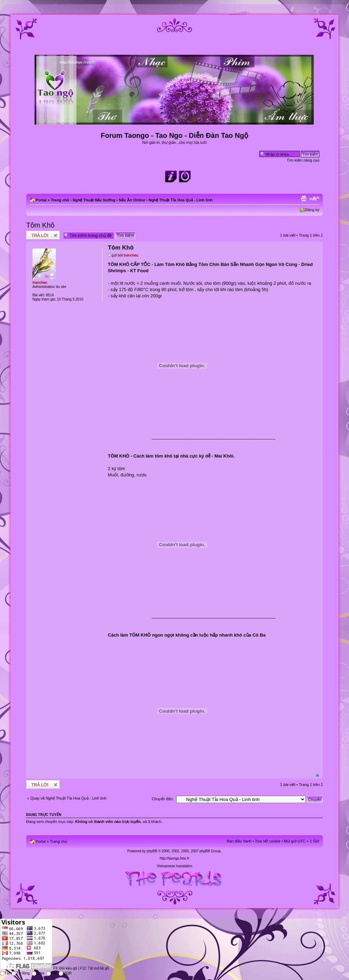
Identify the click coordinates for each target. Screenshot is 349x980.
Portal (41, 200)
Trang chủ (60, 200)
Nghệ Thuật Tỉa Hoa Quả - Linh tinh (181, 200)
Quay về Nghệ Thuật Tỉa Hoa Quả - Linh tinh (68, 798)
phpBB (152, 851)
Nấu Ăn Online (132, 200)
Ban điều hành (239, 841)
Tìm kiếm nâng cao (303, 160)
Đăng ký (312, 210)
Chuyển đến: (163, 799)
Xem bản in (304, 199)
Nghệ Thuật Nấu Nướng (94, 200)
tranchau (131, 255)
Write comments (43, 235)
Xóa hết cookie (268, 841)
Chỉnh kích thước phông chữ (314, 199)
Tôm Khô (40, 225)
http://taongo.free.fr (175, 858)
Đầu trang (317, 775)
